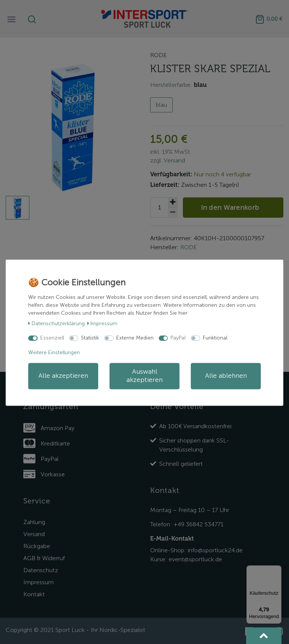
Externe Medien (135, 338)
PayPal (178, 338)
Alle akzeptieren (63, 376)
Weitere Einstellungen (54, 352)
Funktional (215, 338)
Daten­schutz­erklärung (56, 324)
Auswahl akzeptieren (144, 376)
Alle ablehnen (226, 376)
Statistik (90, 338)
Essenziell (52, 338)
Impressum (103, 324)
